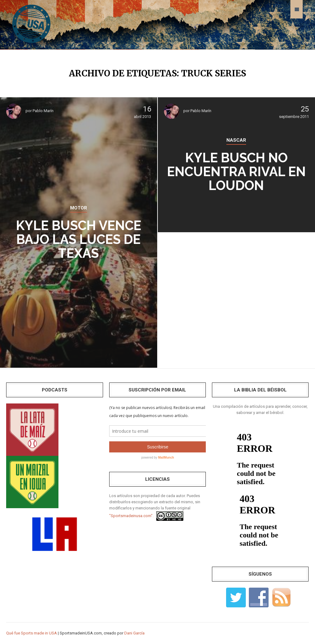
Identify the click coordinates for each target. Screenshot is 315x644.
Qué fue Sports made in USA (32, 633)
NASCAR (236, 140)
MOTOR (79, 208)
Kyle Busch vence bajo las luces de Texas (79, 239)
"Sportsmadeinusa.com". (131, 516)
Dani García (134, 633)
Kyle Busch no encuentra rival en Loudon (236, 172)
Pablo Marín (43, 111)
